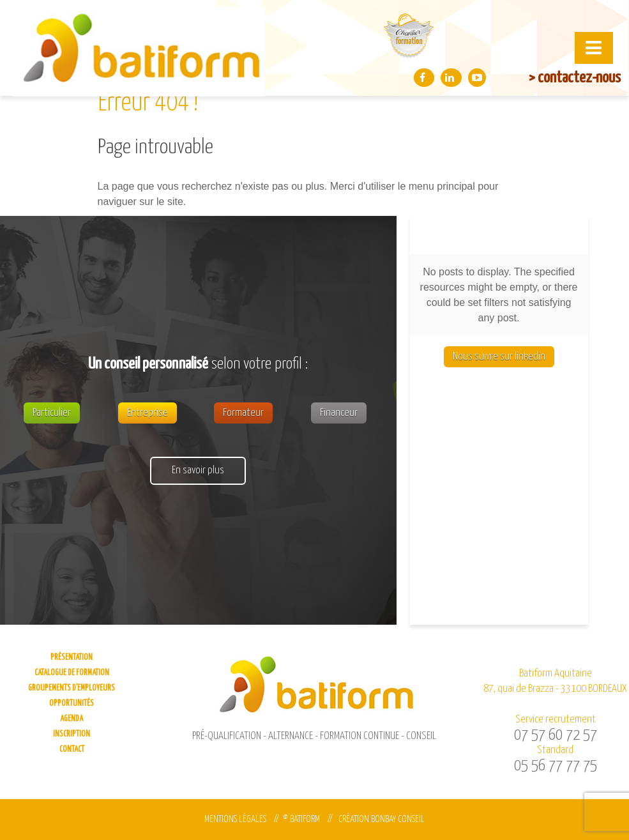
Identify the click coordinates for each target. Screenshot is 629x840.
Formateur (243, 413)
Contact (72, 750)
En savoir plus (198, 470)
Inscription (72, 734)
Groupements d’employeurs (72, 688)
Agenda (72, 719)
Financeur (339, 413)
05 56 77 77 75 (556, 766)
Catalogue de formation (72, 673)
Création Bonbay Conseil (382, 819)
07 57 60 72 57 (556, 735)
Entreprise (148, 413)
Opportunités (72, 704)
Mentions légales (235, 819)
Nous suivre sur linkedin (499, 357)
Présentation (72, 658)
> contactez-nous (575, 78)
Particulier (52, 413)
